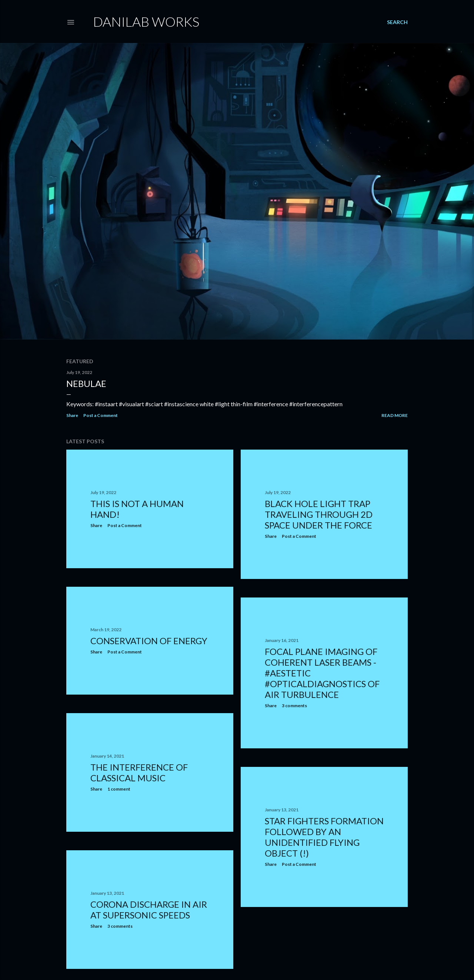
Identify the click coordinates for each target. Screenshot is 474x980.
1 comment (119, 789)
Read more (395, 415)
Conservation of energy (149, 641)
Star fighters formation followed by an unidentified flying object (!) (324, 837)
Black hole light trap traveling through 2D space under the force (319, 514)
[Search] (397, 22)
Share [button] (72, 415)
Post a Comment (101, 415)
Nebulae (86, 383)
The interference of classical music (139, 772)
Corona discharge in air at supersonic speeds (149, 910)
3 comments (294, 706)
